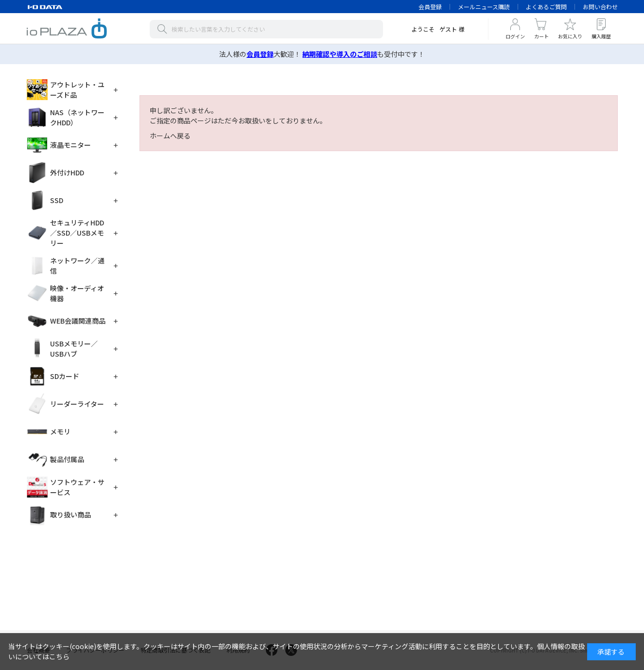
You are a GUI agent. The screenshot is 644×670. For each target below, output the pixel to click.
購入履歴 (601, 36)
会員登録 (430, 7)
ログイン (515, 36)
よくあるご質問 (546, 7)
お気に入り (570, 36)
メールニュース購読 (484, 7)
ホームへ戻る (170, 136)
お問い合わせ (600, 7)
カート (541, 36)
